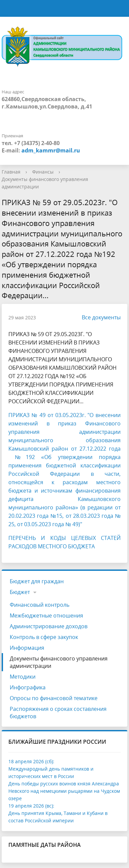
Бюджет (20, 592)
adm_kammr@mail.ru (51, 150)
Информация (27, 648)
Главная (11, 172)
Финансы (43, 172)
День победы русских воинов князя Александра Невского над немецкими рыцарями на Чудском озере (64, 791)
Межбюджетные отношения (46, 615)
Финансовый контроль (40, 605)
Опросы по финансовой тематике (54, 698)
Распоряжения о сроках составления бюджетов (58, 713)
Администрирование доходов (49, 626)
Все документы (98, 317)
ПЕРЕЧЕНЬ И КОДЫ (40, 538)
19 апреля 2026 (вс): (31, 806)
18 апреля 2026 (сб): (31, 761)
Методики (23, 677)
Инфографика (28, 687)
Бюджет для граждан (37, 581)
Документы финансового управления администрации (59, 662)
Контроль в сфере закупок (44, 637)
